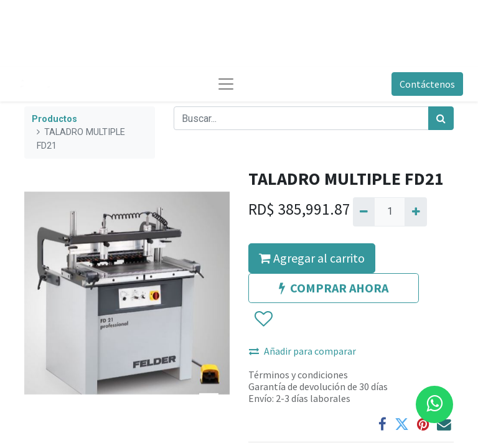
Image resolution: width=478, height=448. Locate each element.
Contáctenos (427, 84)
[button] (263, 319)
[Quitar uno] (364, 212)
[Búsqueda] (441, 118)
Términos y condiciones (298, 375)
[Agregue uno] (415, 212)
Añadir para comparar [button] (302, 351)
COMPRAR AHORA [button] (334, 288)
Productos (54, 119)
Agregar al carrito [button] (312, 258)
